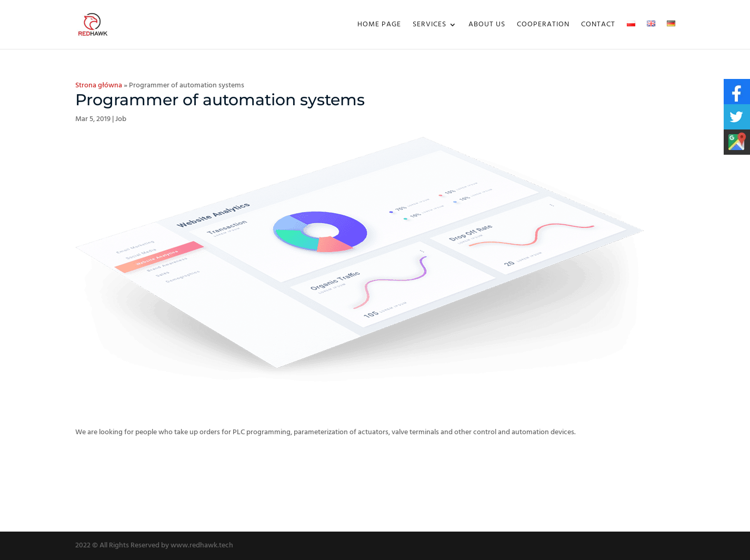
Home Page (379, 26)
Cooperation (543, 26)
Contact (598, 26)
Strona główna (99, 86)
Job (121, 119)
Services (429, 26)
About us (487, 26)
